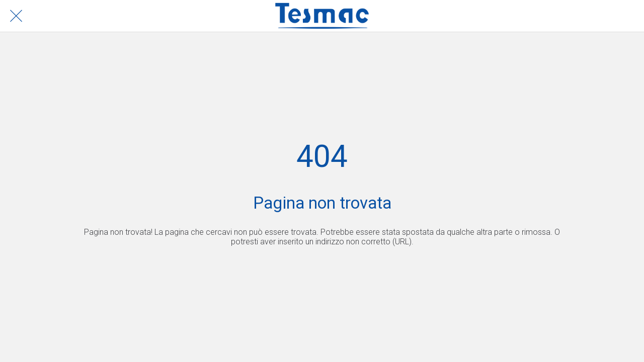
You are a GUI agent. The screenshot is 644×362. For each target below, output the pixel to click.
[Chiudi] (16, 16)
